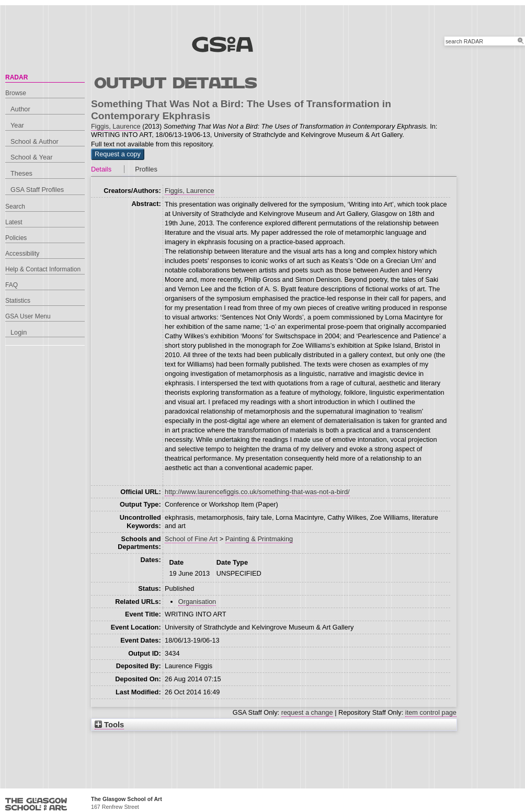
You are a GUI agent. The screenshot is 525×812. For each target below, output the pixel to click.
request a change (307, 712)
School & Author (35, 141)
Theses (21, 173)
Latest (14, 222)
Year (17, 125)
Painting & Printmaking (259, 539)
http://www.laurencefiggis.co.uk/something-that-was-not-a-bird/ (257, 492)
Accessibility (22, 254)
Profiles (146, 169)
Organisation (197, 602)
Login (19, 332)
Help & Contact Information (43, 269)
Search (15, 207)
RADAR (16, 77)
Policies (16, 238)
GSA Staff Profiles (37, 190)
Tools (109, 725)
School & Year (31, 157)
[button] (118, 154)
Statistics (18, 301)
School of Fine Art (191, 539)
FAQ (12, 285)
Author (20, 109)
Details (101, 169)
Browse (16, 93)
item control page (431, 712)
